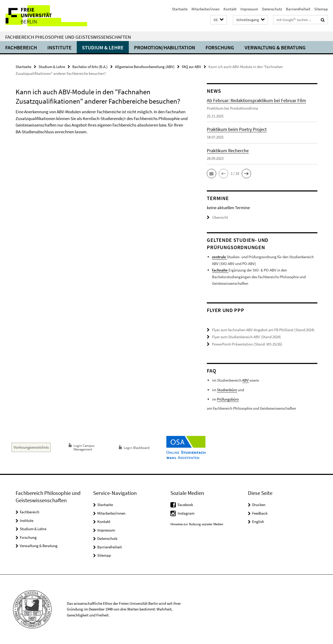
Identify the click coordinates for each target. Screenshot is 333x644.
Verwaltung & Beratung (275, 47)
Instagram (186, 513)
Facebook (185, 505)
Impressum (249, 9)
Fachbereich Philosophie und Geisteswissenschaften (68, 37)
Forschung (220, 47)
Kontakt (230, 9)
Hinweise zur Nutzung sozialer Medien (197, 524)
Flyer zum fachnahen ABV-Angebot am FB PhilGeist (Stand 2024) (263, 330)
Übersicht (217, 217)
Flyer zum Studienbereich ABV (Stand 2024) (246, 337)
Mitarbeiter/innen (206, 9)
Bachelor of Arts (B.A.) (90, 67)
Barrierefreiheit (298, 9)
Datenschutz (272, 9)
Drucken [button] (259, 505)
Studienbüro (227, 390)
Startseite (180, 9)
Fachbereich (21, 47)
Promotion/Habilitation (165, 47)
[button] (219, 20)
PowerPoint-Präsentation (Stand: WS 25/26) (247, 344)
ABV (245, 380)
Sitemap (321, 9)
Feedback (260, 513)
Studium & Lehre (103, 47)
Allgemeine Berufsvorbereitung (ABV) (145, 67)
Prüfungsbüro (228, 399)
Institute (59, 47)
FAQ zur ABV (191, 67)
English (258, 522)
